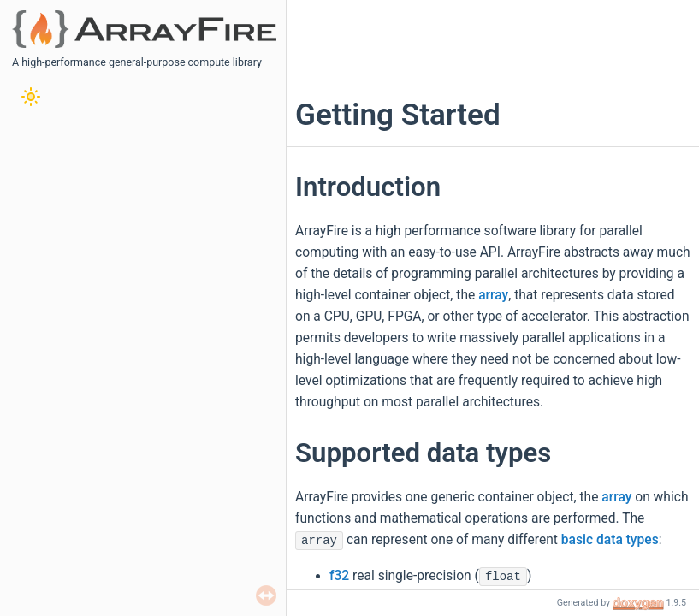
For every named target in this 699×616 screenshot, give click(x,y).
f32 (339, 576)
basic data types (610, 540)
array (493, 295)
